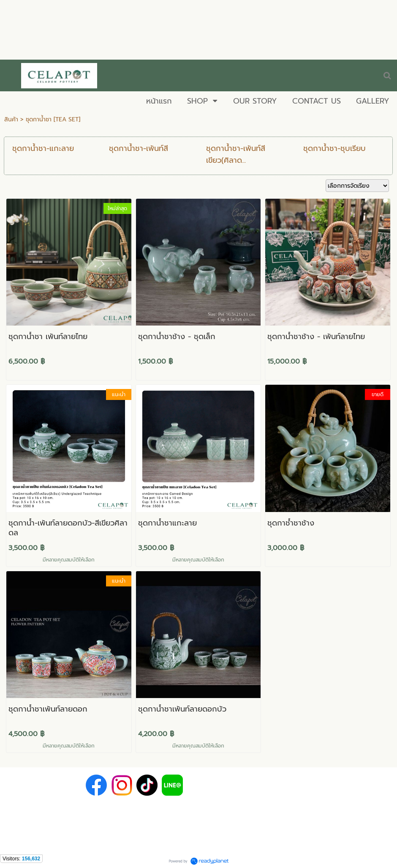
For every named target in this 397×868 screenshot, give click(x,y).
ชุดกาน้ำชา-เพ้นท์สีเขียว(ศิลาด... (236, 154)
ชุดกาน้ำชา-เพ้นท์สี (139, 148)
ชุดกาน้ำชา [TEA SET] (53, 119)
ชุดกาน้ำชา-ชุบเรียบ (334, 148)
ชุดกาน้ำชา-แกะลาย (43, 148)
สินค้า (11, 119)
